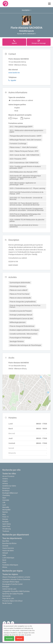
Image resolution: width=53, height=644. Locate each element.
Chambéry (6, 495)
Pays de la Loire (8, 598)
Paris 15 (5, 517)
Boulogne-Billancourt (10, 493)
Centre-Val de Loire (9, 589)
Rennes (5, 519)
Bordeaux (6, 491)
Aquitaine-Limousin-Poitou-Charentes (16, 579)
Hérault (5, 553)
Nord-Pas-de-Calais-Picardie (13, 594)
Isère (4, 555)
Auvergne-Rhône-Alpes (11, 582)
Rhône (5, 567)
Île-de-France (7, 603)
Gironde (5, 546)
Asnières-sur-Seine (9, 486)
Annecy (5, 483)
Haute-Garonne (8, 548)
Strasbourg (7, 529)
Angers (5, 481)
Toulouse (6, 531)
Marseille (6, 507)
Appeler (12, 80)
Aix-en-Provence (8, 476)
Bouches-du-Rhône (9, 543)
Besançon (6, 488)
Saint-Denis (7, 524)
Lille (4, 502)
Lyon (4, 505)
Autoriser (9, 639)
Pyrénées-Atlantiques (10, 565)
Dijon (4, 498)
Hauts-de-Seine (8, 551)
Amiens (5, 479)
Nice (4, 514)
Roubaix (5, 522)
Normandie (6, 596)
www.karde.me (14, 73)
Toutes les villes (9, 474)
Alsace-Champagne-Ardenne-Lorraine (16, 577)
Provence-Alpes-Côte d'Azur (12, 601)
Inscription (26, 10)
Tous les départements (12, 538)
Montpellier (6, 510)
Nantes (5, 512)
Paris (4, 562)
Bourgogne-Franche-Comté (12, 584)
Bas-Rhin (6, 541)
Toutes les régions (10, 574)
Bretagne (6, 587)
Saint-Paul (6, 526)
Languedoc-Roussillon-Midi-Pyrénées (16, 591)
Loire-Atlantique (8, 558)
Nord (4, 560)
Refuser (19, 639)
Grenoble (6, 500)
